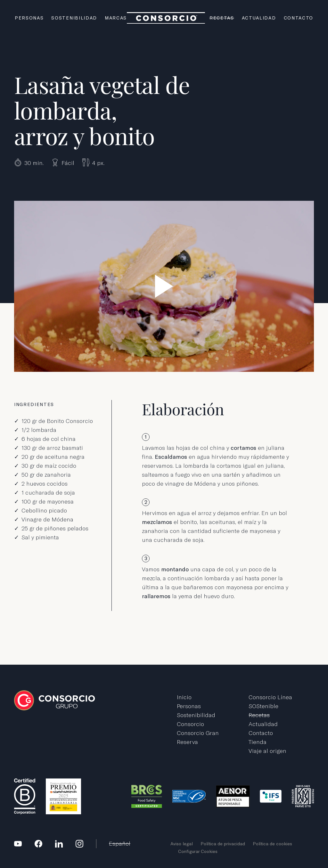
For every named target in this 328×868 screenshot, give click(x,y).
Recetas (222, 18)
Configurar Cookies (198, 851)
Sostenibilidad (74, 18)
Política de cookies (272, 844)
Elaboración (183, 409)
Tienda (258, 742)
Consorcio (190, 724)
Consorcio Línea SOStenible (270, 702)
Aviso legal (182, 844)
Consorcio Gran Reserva (198, 737)
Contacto (299, 18)
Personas (29, 18)
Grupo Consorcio (166, 18)
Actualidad (259, 18)
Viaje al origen (267, 751)
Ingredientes (34, 404)
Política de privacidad (223, 844)
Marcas (116, 18)
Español (120, 844)
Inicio (184, 697)
